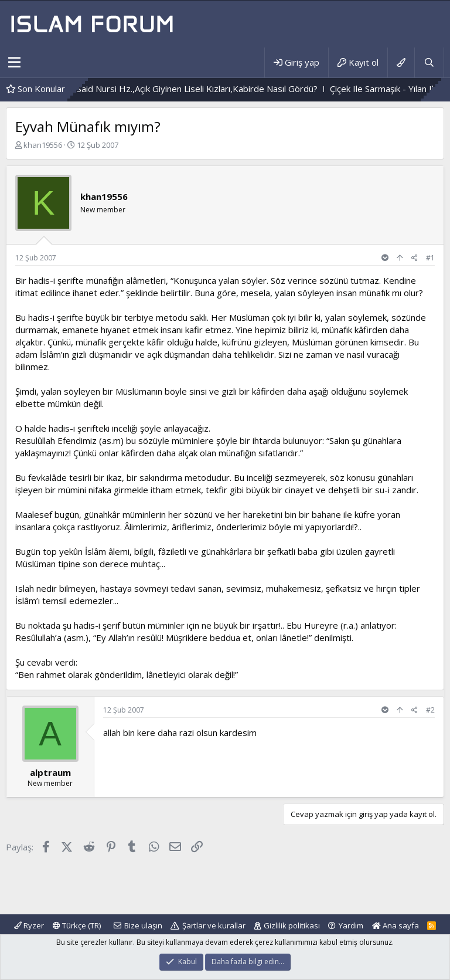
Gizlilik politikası (292, 925)
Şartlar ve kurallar (214, 925)
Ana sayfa (396, 925)
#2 (430, 710)
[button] (14, 63)
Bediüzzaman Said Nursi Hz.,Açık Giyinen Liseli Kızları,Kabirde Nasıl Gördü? (184, 89)
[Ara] (429, 62)
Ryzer (29, 925)
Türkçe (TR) (77, 925)
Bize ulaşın (143, 925)
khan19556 (43, 145)
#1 (430, 258)
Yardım (351, 925)
